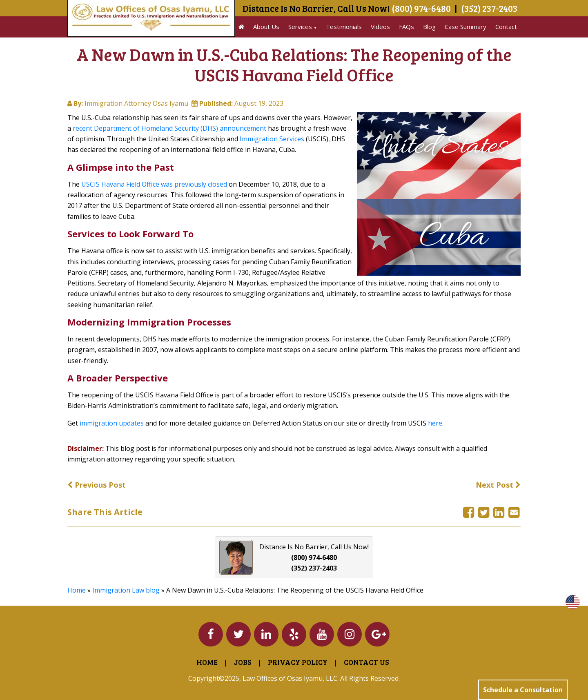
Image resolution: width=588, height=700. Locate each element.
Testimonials (344, 27)
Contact (506, 27)
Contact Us (366, 662)
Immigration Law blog (126, 590)
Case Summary (465, 27)
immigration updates (112, 423)
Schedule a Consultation (523, 690)
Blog (429, 27)
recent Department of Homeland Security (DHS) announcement (169, 128)
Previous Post (97, 485)
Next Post (498, 485)
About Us (266, 27)
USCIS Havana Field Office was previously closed (154, 184)
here (435, 423)
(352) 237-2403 (489, 8)
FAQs (406, 27)
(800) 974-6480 (421, 8)
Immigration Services (272, 139)
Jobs (243, 662)
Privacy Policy (298, 662)
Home (77, 590)
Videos (380, 27)
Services (300, 27)
